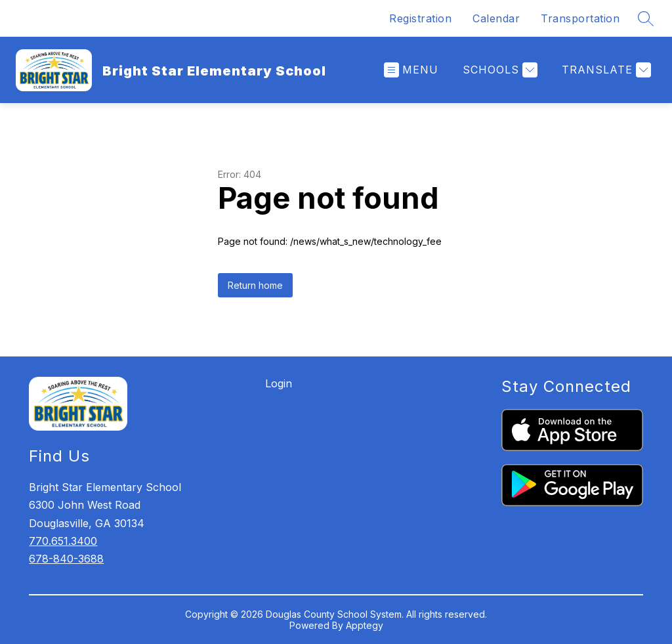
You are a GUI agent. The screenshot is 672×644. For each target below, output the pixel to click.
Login (279, 383)
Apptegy (365, 625)
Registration (420, 18)
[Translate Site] (605, 70)
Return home (255, 285)
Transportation (580, 18)
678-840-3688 (66, 559)
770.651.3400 (63, 541)
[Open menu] (411, 70)
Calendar (496, 18)
